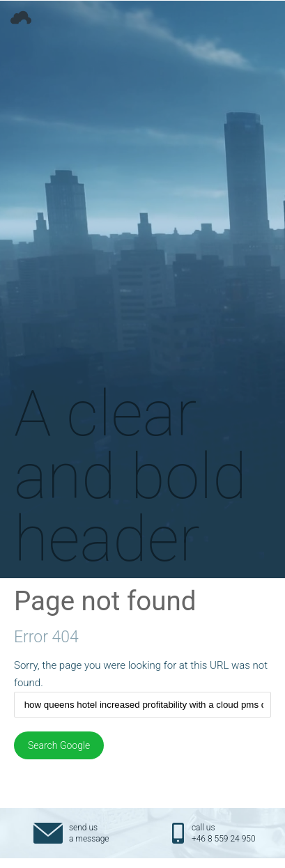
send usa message (89, 833)
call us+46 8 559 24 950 (224, 833)
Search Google (59, 745)
